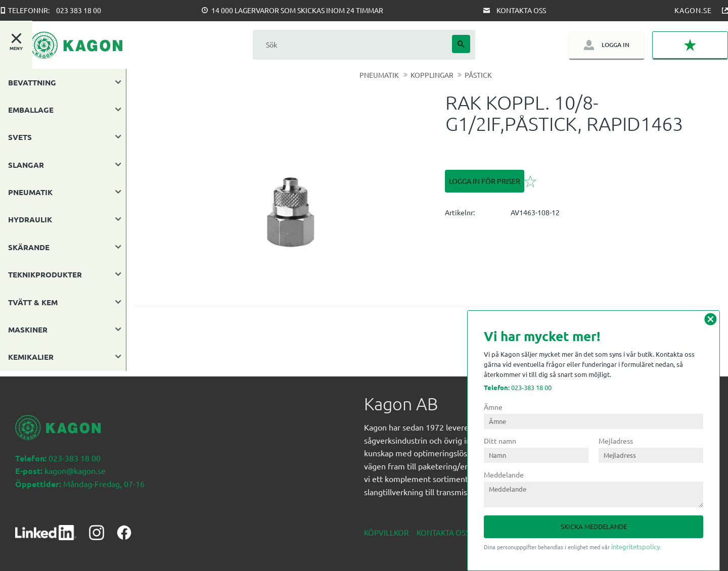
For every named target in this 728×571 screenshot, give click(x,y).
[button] (690, 45)
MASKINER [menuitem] (28, 329)
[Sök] (461, 44)
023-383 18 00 (518, 387)
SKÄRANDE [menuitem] (29, 247)
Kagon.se (693, 10)
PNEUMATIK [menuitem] (30, 192)
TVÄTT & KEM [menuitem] (33, 302)
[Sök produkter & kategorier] (352, 45)
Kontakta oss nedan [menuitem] (457, 527)
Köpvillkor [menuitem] (386, 527)
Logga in (616, 45)
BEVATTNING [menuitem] (32, 82)
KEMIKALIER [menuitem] (31, 357)
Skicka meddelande (594, 526)
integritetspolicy (635, 546)
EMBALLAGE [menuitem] (31, 110)
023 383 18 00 (79, 10)
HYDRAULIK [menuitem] (30, 219)
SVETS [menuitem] (20, 137)
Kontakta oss (521, 10)
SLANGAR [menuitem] (26, 165)
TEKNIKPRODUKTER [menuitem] (45, 274)
